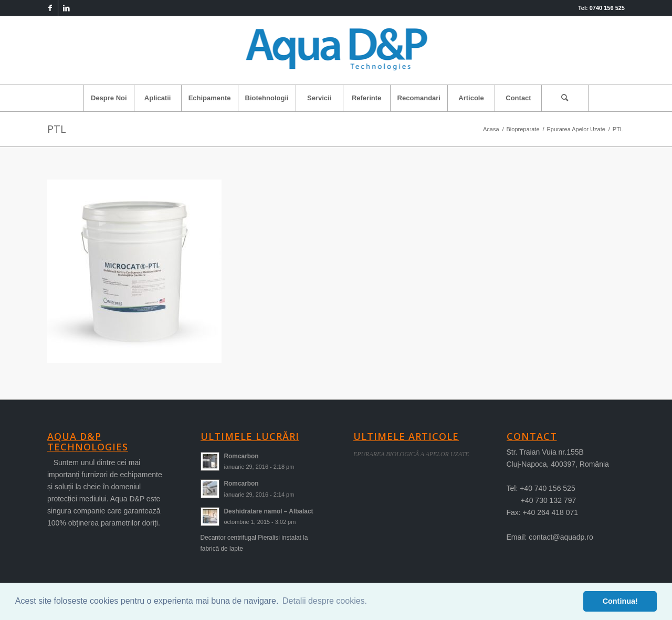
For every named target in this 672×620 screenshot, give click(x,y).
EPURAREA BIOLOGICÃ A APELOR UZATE (411, 454)
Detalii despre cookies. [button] (325, 601)
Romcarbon (241, 456)
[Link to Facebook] (50, 8)
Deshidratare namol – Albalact (269, 511)
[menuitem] (109, 98)
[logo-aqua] (336, 50)
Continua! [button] (620, 601)
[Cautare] (565, 98)
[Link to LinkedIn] (66, 8)
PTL (57, 129)
